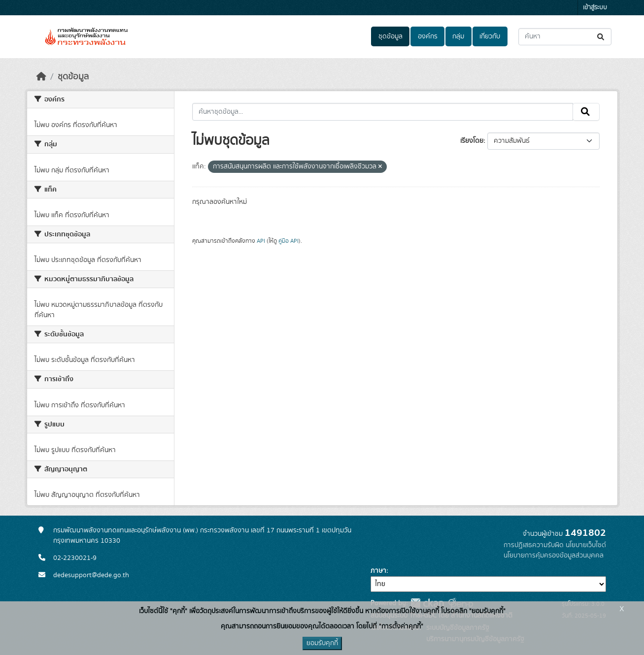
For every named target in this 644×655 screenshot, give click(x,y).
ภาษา (378, 571)
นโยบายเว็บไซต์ (586, 545)
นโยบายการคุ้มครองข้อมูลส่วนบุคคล (554, 556)
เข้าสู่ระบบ (595, 8)
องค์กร (428, 36)
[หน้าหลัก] (41, 77)
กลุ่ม (458, 36)
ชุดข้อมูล (390, 36)
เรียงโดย (472, 141)
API (261, 241)
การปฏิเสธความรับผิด (534, 545)
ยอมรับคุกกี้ (322, 643)
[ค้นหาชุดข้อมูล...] (565, 37)
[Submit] (601, 37)
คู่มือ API (288, 241)
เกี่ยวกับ (490, 36)
